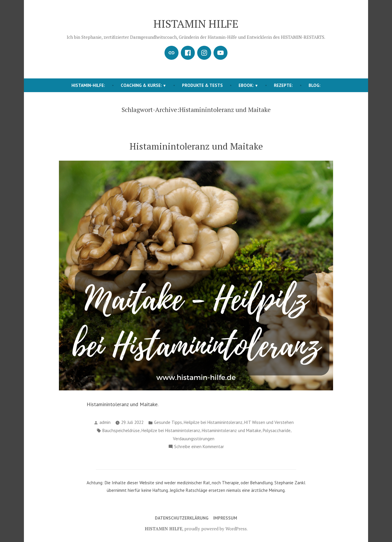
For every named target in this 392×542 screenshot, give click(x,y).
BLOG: (315, 85)
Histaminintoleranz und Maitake (196, 146)
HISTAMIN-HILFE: (88, 85)
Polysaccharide (277, 430)
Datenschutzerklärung (182, 518)
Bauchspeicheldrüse (121, 430)
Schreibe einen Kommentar (199, 447)
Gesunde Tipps (168, 422)
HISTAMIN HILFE (196, 24)
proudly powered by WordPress (216, 529)
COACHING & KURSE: (141, 85)
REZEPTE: (283, 85)
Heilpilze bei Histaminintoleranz (213, 422)
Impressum (225, 518)
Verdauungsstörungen (194, 439)
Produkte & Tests (202, 85)
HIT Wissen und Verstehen (269, 422)
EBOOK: (246, 85)
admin (105, 422)
